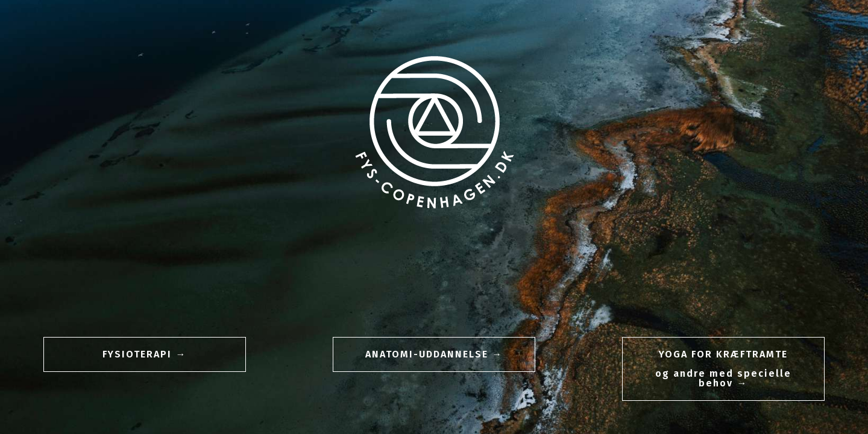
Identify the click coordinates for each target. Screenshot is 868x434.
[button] (145, 354)
